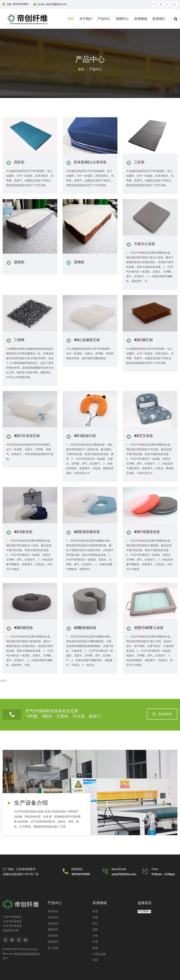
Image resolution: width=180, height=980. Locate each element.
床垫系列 (53, 911)
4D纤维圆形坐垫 (147, 532)
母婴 (95, 917)
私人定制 (53, 948)
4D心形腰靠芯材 (87, 340)
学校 (95, 960)
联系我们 (159, 19)
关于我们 (86, 19)
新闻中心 (122, 19)
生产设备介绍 (31, 803)
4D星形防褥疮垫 (87, 532)
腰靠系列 (53, 930)
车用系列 (53, 936)
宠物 (95, 930)
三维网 (19, 340)
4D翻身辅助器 (85, 628)
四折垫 (19, 162)
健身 (95, 948)
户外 (95, 936)
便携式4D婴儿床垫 (149, 628)
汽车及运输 (99, 954)
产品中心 (104, 19)
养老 (95, 942)
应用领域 (141, 19)
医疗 (95, 924)
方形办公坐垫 (144, 244)
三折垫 (139, 162)
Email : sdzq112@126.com (52, 4)
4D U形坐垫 (23, 532)
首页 (71, 19)
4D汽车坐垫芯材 (27, 436)
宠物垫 (19, 262)
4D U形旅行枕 (85, 436)
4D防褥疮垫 (23, 628)
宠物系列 (53, 942)
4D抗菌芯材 (143, 340)
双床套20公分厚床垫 (90, 162)
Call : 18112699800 (18, 4)
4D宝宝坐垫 (143, 436)
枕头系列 (53, 917)
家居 (95, 911)
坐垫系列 (53, 924)
